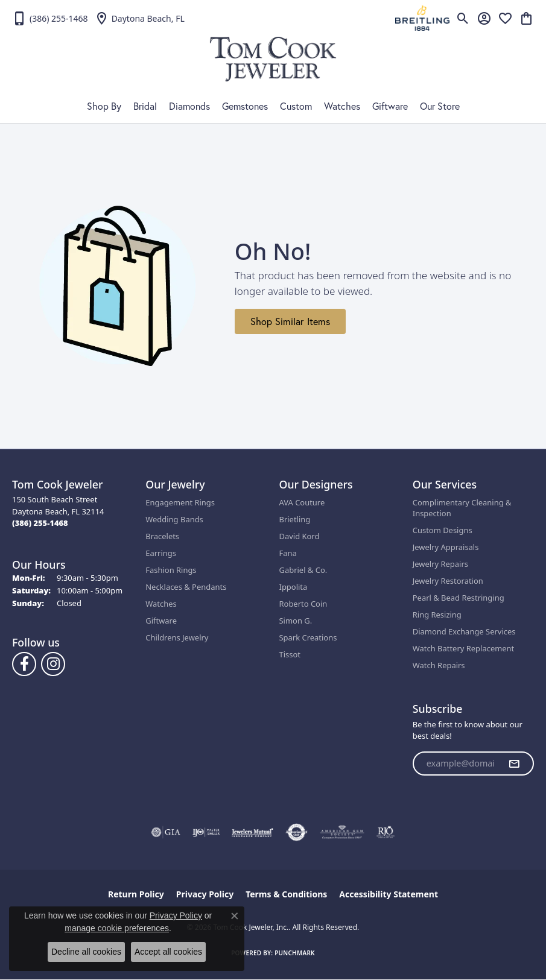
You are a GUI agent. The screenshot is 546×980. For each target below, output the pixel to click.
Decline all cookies (86, 952)
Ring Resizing (437, 615)
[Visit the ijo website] (206, 832)
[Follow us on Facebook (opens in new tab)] (24, 664)
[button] (463, 18)
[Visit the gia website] (166, 832)
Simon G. (296, 621)
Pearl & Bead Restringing (459, 598)
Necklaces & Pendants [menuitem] (186, 587)
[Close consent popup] (235, 916)
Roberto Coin (303, 604)
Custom (296, 106)
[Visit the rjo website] (386, 832)
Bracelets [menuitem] (162, 536)
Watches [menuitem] (161, 604)
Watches (342, 106)
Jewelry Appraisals (446, 547)
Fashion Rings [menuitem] (171, 570)
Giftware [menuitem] (161, 621)
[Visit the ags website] (342, 832)
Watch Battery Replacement (464, 648)
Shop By (104, 106)
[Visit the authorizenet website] (297, 832)
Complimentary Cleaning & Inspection (462, 508)
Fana (288, 553)
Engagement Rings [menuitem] (180, 502)
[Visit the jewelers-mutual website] (252, 832)
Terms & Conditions (286, 894)
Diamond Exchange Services (464, 631)
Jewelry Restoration (448, 581)
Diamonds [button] (189, 106)
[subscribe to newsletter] (514, 763)
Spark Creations (308, 637)
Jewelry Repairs (440, 564)
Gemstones (245, 106)
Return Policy (136, 894)
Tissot (290, 654)
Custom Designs (443, 530)
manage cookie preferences (117, 928)
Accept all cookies (168, 952)
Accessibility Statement (389, 894)
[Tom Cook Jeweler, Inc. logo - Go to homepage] (273, 59)
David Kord (300, 536)
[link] (50, 18)
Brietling (295, 519)
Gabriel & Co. (303, 570)
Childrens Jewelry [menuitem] (177, 637)
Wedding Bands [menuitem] (174, 519)
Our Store (440, 106)
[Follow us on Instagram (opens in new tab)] (53, 664)
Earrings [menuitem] (161, 553)
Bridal (145, 106)
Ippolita (294, 587)
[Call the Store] (40, 523)
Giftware (390, 106)
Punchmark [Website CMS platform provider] (295, 953)
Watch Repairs (439, 665)
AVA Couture (302, 502)
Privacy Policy (205, 894)
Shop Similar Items (290, 321)
